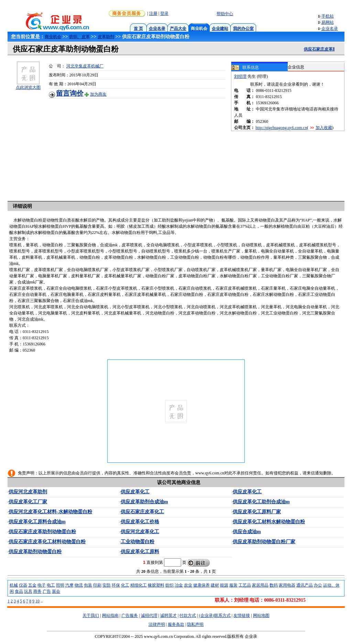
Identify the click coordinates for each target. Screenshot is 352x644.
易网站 (328, 22)
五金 (32, 585)
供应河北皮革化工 (140, 532)
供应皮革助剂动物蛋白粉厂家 (264, 542)
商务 (37, 591)
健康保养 (201, 585)
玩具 (28, 591)
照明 (60, 585)
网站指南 (110, 615)
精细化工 (139, 585)
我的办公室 (243, 29)
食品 (19, 591)
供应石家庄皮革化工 (142, 512)
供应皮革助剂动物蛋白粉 (35, 552)
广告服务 (130, 615)
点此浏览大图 (28, 87)
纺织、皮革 (79, 37)
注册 (153, 13)
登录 (164, 13)
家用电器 (287, 585)
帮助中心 (225, 14)
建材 (215, 585)
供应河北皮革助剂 (28, 492)
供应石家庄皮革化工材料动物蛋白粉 (47, 542)
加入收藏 (324, 128)
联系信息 (245, 68)
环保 (116, 585)
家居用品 (260, 585)
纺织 (169, 585)
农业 (188, 585)
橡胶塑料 (156, 585)
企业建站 (220, 29)
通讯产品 (305, 585)
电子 (42, 585)
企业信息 (296, 67)
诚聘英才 (168, 615)
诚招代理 (149, 615)
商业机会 (53, 37)
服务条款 (176, 624)
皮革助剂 (106, 37)
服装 (233, 585)
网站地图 (261, 615)
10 (37, 601)
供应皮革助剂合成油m (144, 502)
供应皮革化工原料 (140, 552)
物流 (79, 585)
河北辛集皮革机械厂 (85, 66)
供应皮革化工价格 (140, 522)
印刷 (97, 585)
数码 (274, 585)
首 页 (138, 29)
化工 (125, 585)
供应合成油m (247, 532)
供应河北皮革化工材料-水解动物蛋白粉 (50, 512)
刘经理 (240, 76)
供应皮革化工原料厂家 (257, 512)
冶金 (179, 585)
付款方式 (188, 615)
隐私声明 (195, 624)
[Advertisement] (140, 147)
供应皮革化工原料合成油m (37, 522)
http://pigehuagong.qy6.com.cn (281, 128)
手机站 (328, 16)
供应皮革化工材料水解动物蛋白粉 (269, 522)
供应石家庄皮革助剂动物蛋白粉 (42, 532)
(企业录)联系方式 (215, 615)
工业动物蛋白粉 (137, 542)
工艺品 (245, 585)
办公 (318, 585)
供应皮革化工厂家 (28, 502)
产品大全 (178, 29)
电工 (51, 585)
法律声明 (157, 624)
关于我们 (91, 615)
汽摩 (69, 585)
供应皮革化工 (135, 492)
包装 (88, 585)
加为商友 (98, 94)
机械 (14, 585)
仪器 (23, 585)
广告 (47, 591)
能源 (224, 585)
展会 (56, 591)
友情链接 (242, 615)
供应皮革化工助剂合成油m (261, 502)
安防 (107, 585)
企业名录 (157, 29)
